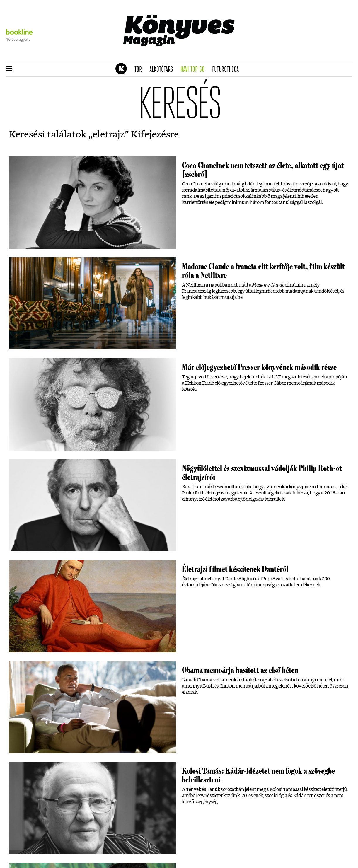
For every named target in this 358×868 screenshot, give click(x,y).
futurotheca (227, 70)
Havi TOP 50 (194, 70)
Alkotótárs (163, 70)
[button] (9, 69)
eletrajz (109, 134)
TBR (140, 70)
